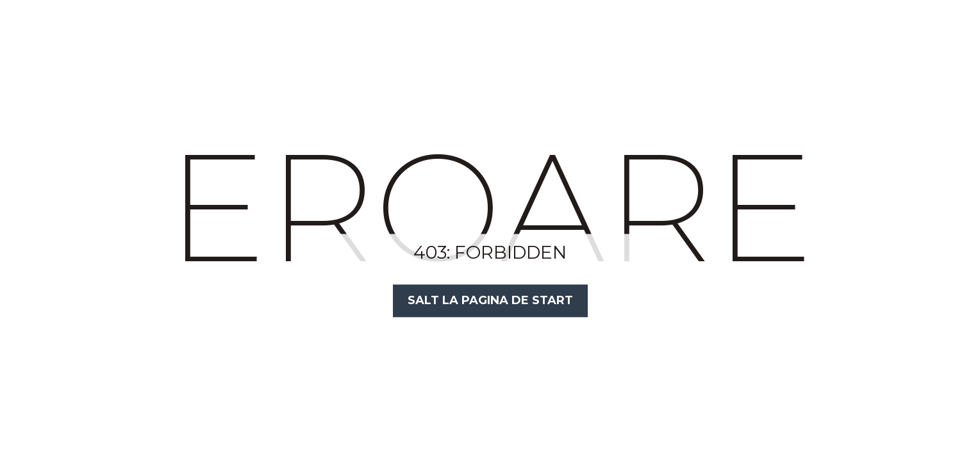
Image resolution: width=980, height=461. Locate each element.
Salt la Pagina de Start (490, 300)
